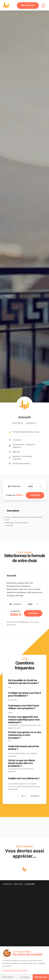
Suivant (34, 796)
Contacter (35, 495)
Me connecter (28, 5)
